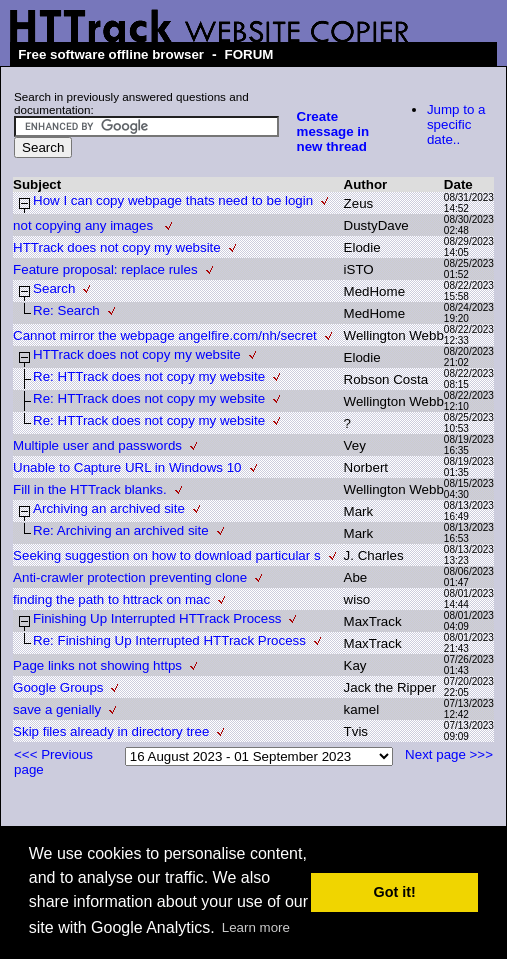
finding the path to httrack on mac (111, 599)
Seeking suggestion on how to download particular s (166, 555)
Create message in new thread (333, 131)
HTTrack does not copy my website (117, 247)
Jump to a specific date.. (456, 124)
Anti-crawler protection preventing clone (130, 577)
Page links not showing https (97, 665)
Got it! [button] (395, 892)
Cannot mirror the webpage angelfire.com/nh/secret (165, 335)
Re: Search (66, 310)
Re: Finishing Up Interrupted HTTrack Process (169, 640)
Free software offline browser (111, 54)
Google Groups (58, 687)
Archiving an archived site (109, 508)
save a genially (57, 709)
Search (54, 288)
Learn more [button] (256, 927)
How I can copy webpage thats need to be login (173, 200)
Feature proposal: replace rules (105, 269)
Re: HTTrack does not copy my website (149, 376)
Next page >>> (449, 754)
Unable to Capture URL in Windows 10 (127, 467)
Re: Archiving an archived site (121, 530)
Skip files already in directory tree (111, 731)
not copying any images (85, 225)
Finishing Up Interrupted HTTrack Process (157, 618)
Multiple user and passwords (97, 445)
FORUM (249, 54)
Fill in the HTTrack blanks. (90, 489)
